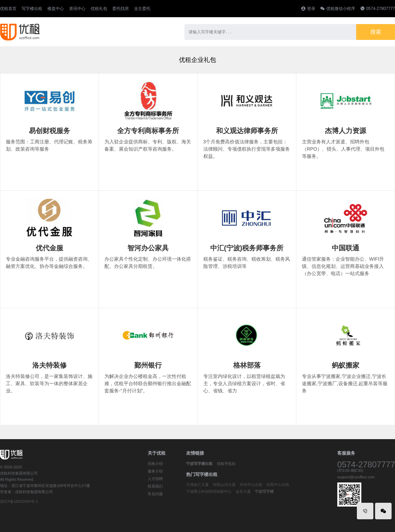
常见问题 (155, 494)
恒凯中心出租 (278, 485)
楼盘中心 (56, 9)
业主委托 (142, 9)
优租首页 (8, 9)
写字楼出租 (32, 9)
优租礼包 (99, 9)
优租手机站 (226, 464)
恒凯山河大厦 (224, 485)
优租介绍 (155, 464)
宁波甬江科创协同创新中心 (209, 491)
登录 (311, 9)
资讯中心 (77, 9)
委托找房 (121, 9)
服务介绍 (155, 471)
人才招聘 (155, 479)
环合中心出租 (251, 485)
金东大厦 (243, 491)
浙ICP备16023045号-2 (19, 501)
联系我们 (155, 486)
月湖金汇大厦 (197, 485)
